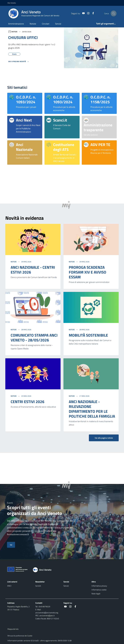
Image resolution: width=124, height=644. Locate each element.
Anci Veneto (12, 3)
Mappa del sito (13, 629)
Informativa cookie (99, 590)
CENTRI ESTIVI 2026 (27, 402)
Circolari (46, 24)
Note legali (96, 594)
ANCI (9, 586)
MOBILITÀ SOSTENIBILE (88, 335)
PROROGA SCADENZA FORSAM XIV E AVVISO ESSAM (87, 272)
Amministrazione (16, 24)
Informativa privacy (99, 586)
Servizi (58, 24)
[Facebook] (92, 13)
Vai (11, 545)
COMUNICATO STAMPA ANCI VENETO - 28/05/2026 (34, 338)
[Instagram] (87, 13)
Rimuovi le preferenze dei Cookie (20, 636)
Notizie (33, 24)
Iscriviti (38, 586)
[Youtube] (82, 13)
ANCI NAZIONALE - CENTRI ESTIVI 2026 (33, 270)
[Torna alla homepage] (43, 570)
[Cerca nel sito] (114, 13)
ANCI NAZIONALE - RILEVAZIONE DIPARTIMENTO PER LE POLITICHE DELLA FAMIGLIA (92, 409)
